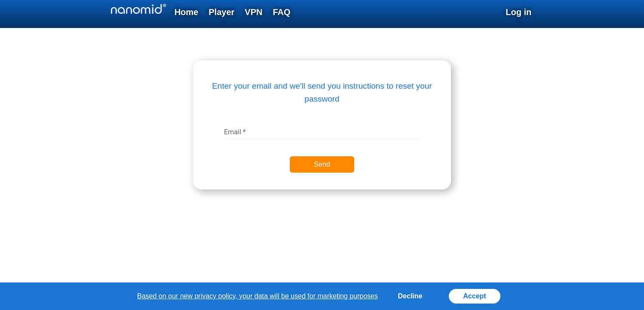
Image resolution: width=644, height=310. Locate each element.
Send (322, 164)
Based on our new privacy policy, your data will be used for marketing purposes (258, 296)
